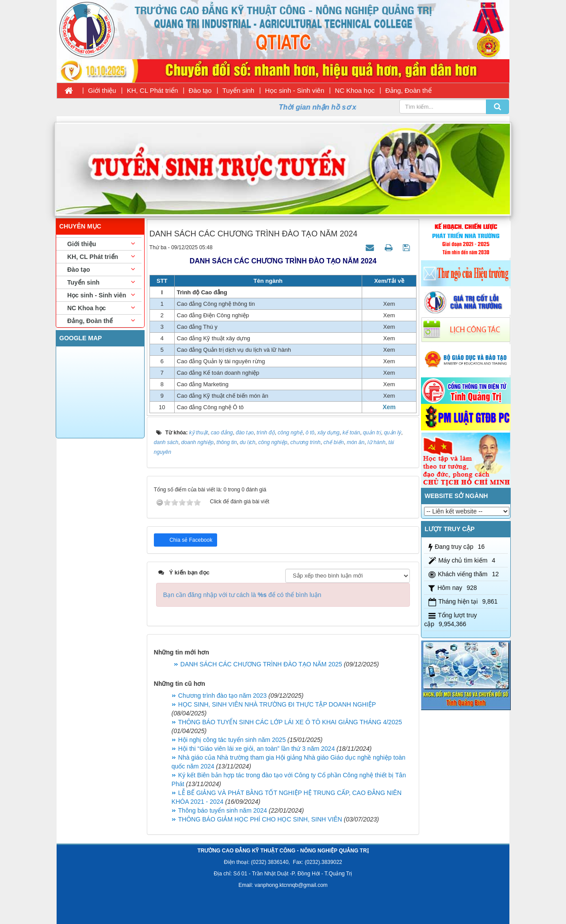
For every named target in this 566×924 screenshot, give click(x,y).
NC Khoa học (355, 90)
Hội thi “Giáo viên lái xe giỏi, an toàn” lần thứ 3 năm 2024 (256, 749)
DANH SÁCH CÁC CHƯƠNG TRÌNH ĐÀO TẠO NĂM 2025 (261, 664)
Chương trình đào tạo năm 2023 (222, 696)
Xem (389, 407)
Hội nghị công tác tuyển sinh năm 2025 (232, 740)
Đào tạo (200, 90)
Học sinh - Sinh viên (294, 90)
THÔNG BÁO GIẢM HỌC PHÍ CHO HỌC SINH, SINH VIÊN (260, 819)
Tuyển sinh (238, 90)
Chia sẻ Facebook (190, 540)
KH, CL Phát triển (153, 90)
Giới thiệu (102, 90)
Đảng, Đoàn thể (408, 90)
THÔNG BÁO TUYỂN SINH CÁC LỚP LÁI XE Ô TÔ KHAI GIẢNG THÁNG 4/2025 (290, 722)
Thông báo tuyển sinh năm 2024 (223, 810)
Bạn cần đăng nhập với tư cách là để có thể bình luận (242, 595)
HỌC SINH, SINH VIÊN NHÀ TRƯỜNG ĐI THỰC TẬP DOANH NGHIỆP (277, 704)
